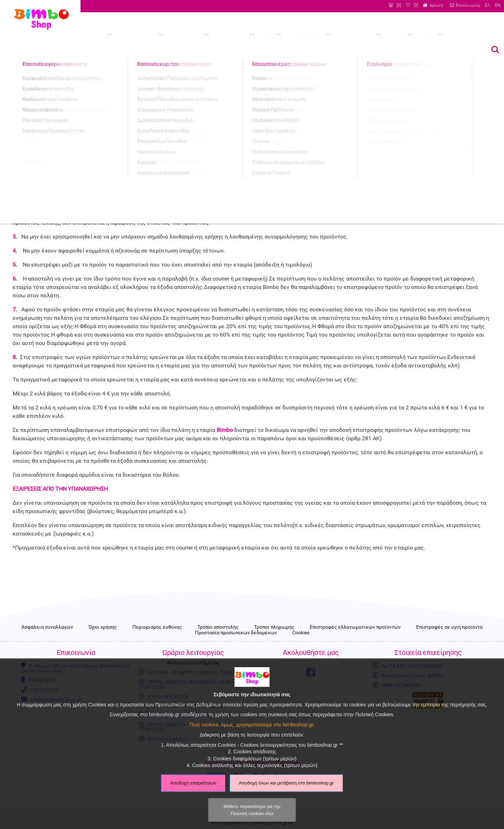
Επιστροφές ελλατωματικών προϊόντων (355, 627)
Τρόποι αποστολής (218, 627)
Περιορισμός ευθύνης (157, 627)
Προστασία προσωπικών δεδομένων (236, 633)
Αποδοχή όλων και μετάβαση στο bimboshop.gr (286, 783)
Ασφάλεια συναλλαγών (47, 627)
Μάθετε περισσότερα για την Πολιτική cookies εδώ (252, 810)
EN (498, 5)
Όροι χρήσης (103, 627)
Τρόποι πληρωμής (274, 627)
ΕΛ (487, 5)
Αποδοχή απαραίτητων (193, 783)
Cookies (301, 633)
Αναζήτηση (495, 50)
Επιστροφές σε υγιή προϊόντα (449, 627)
